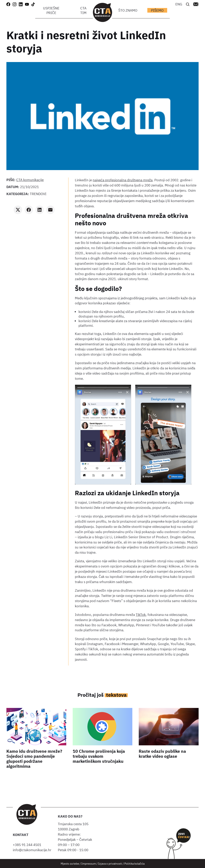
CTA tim (83, 10)
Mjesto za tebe (70, 863)
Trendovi (38, 194)
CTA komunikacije (30, 180)
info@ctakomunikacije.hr (32, 850)
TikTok (141, 615)
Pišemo (157, 10)
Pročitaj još (103, 695)
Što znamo (128, 10)
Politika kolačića (134, 863)
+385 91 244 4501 (28, 845)
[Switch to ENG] (179, 4)
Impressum (89, 863)
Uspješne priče (51, 10)
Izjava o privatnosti (110, 863)
